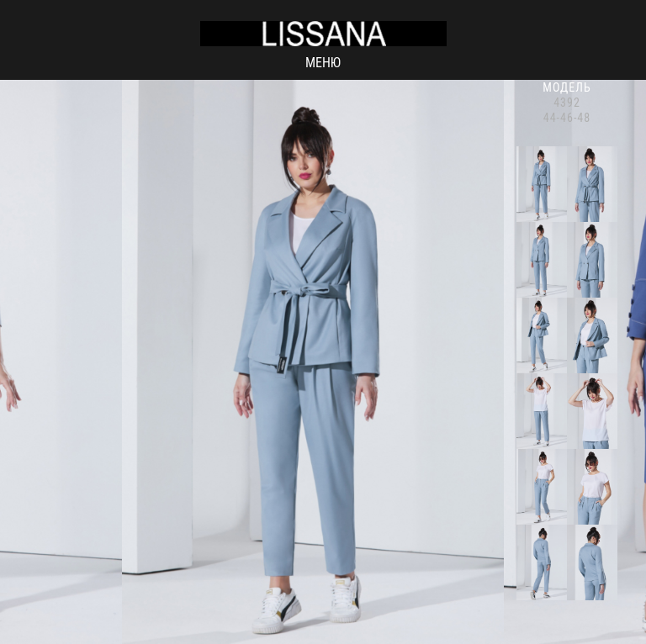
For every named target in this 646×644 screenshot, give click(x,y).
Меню (323, 63)
